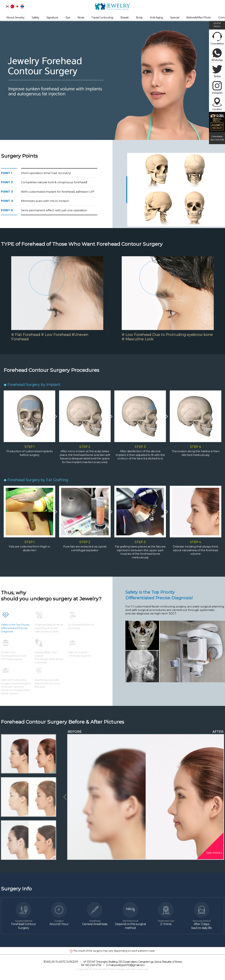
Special (175, 17)
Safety (35, 17)
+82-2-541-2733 (93, 965)
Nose (81, 17)
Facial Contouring (102, 17)
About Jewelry (15, 17)
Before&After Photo (199, 17)
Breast (124, 17)
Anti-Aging (156, 17)
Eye (68, 17)
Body (139, 17)
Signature (52, 17)
